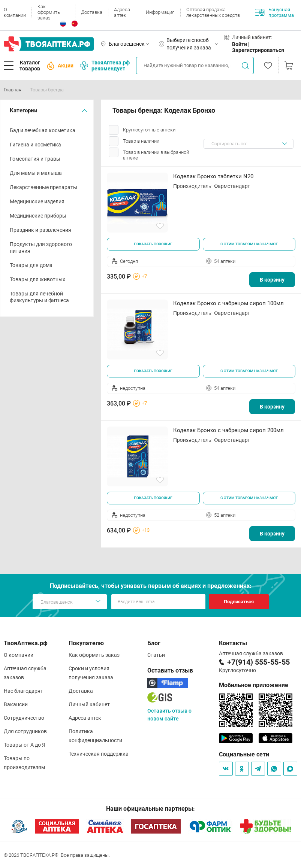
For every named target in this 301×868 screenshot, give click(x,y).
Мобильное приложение (254, 685)
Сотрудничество (24, 718)
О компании (15, 12)
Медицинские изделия (37, 201)
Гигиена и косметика (35, 145)
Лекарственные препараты (43, 187)
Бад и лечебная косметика (43, 130)
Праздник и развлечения (40, 230)
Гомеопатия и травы (35, 159)
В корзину (272, 280)
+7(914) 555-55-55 (258, 662)
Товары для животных (37, 279)
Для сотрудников (25, 731)
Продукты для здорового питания (41, 248)
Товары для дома (31, 265)
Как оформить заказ (49, 12)
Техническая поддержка (99, 754)
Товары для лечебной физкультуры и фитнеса (39, 297)
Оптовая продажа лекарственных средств (213, 12)
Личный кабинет (89, 704)
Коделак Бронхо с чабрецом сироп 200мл (228, 430)
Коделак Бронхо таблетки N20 (213, 176)
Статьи (156, 655)
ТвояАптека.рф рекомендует (105, 66)
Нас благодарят (23, 691)
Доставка (92, 12)
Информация (160, 12)
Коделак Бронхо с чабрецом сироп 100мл (228, 303)
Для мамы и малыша (36, 173)
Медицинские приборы (38, 216)
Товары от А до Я (25, 745)
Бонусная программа (274, 12)
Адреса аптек (122, 12)
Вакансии (16, 704)
